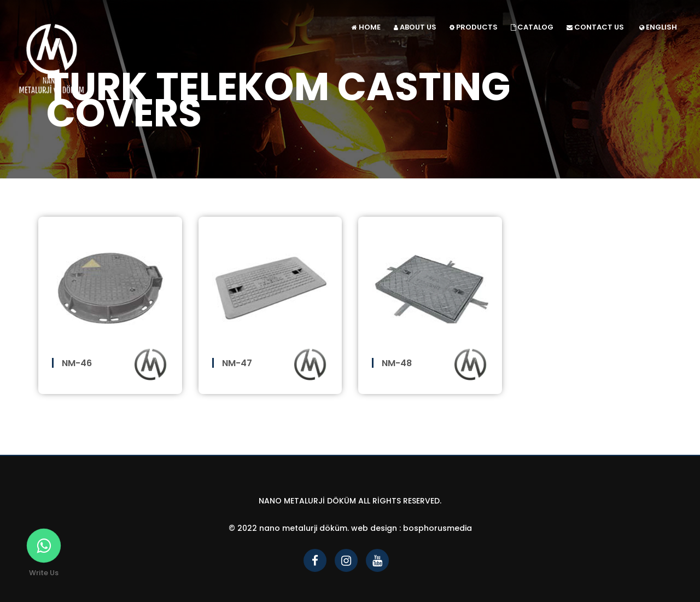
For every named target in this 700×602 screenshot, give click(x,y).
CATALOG (532, 27)
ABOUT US (415, 27)
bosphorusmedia (437, 528)
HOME (366, 27)
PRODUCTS (474, 27)
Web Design (374, 528)
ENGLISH (658, 27)
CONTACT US (595, 27)
